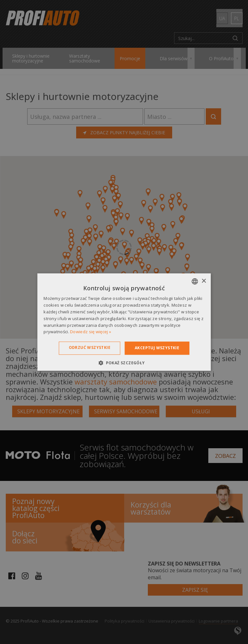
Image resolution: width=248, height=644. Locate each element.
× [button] (204, 281)
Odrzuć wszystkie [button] (90, 347)
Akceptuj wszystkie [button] (157, 348)
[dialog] (124, 322)
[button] (124, 363)
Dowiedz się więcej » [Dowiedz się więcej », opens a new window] (91, 332)
